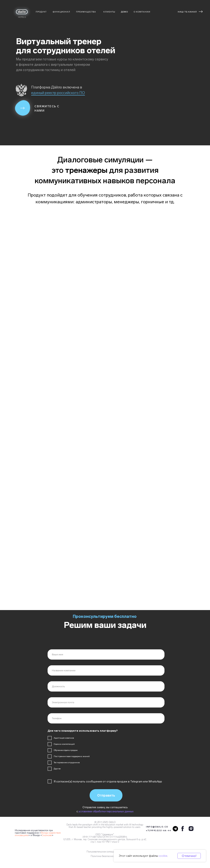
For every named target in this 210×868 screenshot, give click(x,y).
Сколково (47, 835)
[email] (106, 702)
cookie (163, 856)
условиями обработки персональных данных (106, 811)
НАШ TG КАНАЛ (187, 12)
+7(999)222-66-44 (158, 831)
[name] (106, 654)
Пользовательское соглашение (103, 852)
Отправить (106, 795)
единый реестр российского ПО (58, 93)
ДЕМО (124, 12)
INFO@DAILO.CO (157, 827)
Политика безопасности (103, 856)
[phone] (106, 718)
